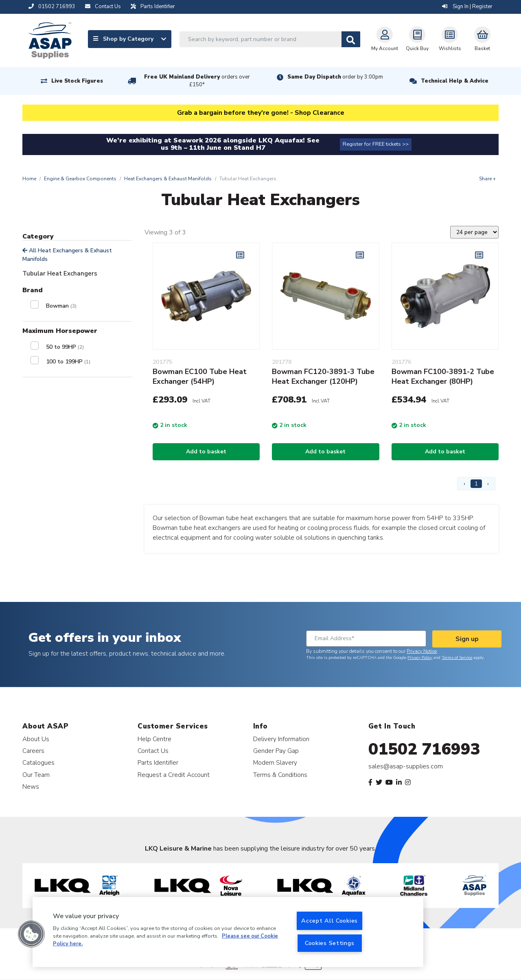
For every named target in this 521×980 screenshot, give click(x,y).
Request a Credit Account (174, 775)
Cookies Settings (330, 943)
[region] (228, 932)
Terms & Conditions (280, 775)
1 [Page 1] (476, 484)
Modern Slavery (275, 762)
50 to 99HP (65, 347)
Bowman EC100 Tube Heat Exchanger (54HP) (200, 376)
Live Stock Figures (77, 81)
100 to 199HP (68, 362)
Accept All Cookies (329, 921)
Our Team (36, 775)
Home (29, 179)
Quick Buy (417, 39)
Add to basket (206, 452)
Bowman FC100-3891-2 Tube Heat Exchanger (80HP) (443, 376)
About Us (36, 739)
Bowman (61, 306)
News (31, 786)
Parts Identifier (158, 762)
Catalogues (38, 762)
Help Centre (154, 739)
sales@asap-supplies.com (406, 766)
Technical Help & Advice (455, 81)
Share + (487, 179)
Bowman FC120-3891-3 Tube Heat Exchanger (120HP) (323, 376)
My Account (385, 39)
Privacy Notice (422, 651)
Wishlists (450, 39)
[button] (31, 934)
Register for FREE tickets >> (376, 144)
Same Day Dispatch (335, 77)
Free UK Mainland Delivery (197, 81)
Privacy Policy (420, 658)
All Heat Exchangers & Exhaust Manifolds (67, 255)
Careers (33, 751)
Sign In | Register (467, 7)
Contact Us (153, 751)
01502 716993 (424, 749)
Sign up (467, 639)
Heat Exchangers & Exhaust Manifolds (168, 179)
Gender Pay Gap (276, 751)
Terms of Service (457, 658)
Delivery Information (281, 739)
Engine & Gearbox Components (80, 179)
